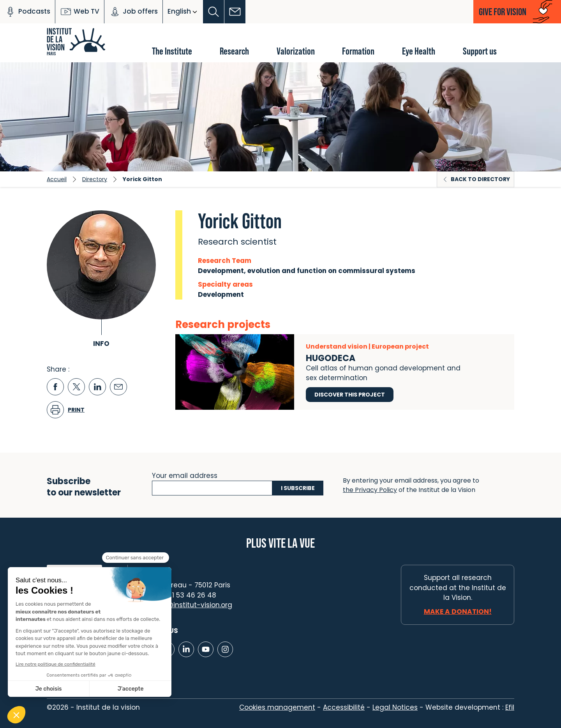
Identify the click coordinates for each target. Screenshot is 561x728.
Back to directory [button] (480, 179)
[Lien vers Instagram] (225, 649)
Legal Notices (395, 707)
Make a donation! (458, 612)
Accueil (57, 179)
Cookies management (277, 707)
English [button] (179, 11)
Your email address (185, 475)
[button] (214, 12)
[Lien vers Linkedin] (186, 649)
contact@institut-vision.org (186, 605)
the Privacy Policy (370, 490)
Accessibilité (344, 707)
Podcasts (27, 12)
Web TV (80, 12)
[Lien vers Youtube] (206, 649)
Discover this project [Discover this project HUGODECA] (350, 395)
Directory (95, 179)
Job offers (133, 12)
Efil (510, 707)
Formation (358, 51)
